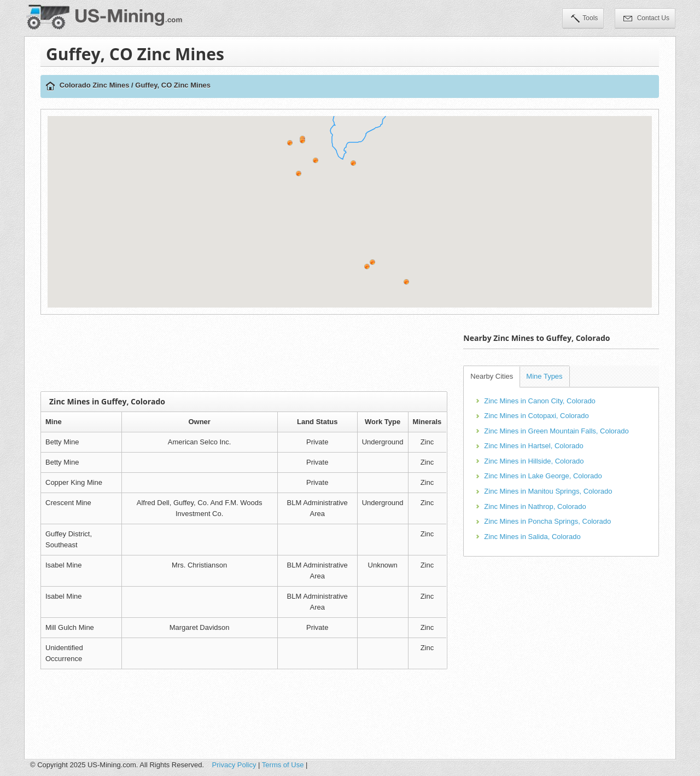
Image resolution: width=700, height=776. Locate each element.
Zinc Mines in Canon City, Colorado (540, 401)
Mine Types (544, 376)
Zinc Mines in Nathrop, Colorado (535, 506)
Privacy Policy (234, 765)
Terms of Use (283, 765)
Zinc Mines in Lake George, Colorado (543, 476)
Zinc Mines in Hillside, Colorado (534, 461)
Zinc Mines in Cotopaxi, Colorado (536, 416)
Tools (584, 19)
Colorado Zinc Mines (95, 85)
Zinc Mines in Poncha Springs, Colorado (547, 521)
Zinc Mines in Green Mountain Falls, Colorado (556, 431)
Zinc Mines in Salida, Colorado (532, 537)
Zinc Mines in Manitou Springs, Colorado (548, 491)
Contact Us (646, 19)
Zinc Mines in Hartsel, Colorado (533, 446)
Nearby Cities (492, 376)
